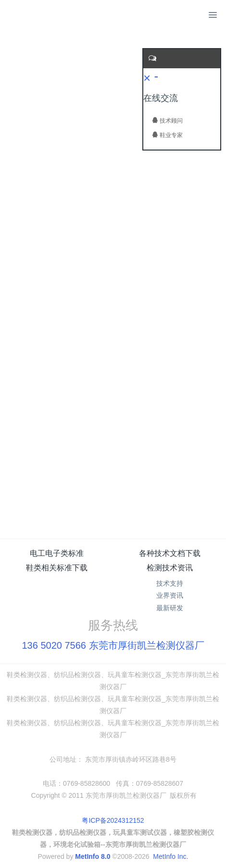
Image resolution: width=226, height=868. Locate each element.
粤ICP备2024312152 (113, 820)
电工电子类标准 (57, 553)
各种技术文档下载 (170, 553)
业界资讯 (170, 595)
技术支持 (170, 583)
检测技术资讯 (170, 568)
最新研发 (170, 608)
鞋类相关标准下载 (57, 568)
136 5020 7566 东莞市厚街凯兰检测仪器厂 (113, 645)
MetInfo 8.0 (93, 856)
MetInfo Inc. (170, 856)
